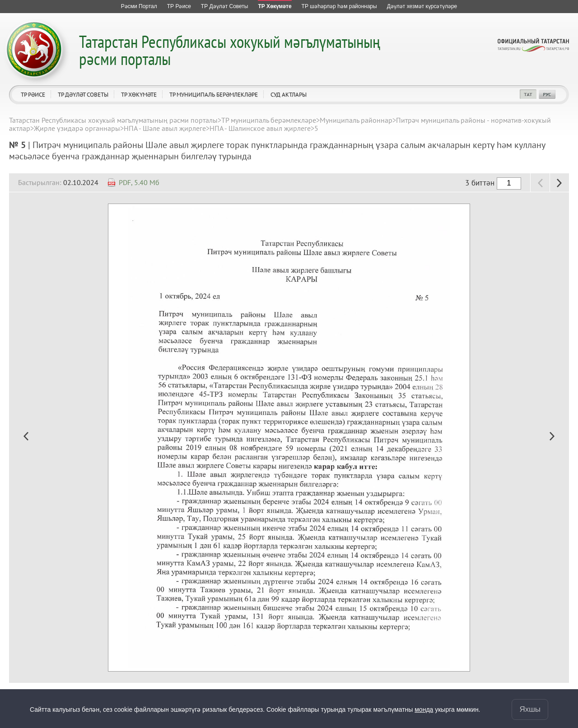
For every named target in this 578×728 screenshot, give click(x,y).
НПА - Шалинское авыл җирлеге (260, 128)
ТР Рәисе (33, 95)
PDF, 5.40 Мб (139, 182)
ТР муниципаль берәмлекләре (214, 95)
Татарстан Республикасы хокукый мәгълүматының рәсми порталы (230, 50)
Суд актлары (289, 95)
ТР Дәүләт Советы (83, 95)
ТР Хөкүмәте (139, 95)
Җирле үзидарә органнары (77, 128)
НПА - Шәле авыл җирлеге (165, 128)
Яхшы (530, 709)
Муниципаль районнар (356, 120)
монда (424, 709)
